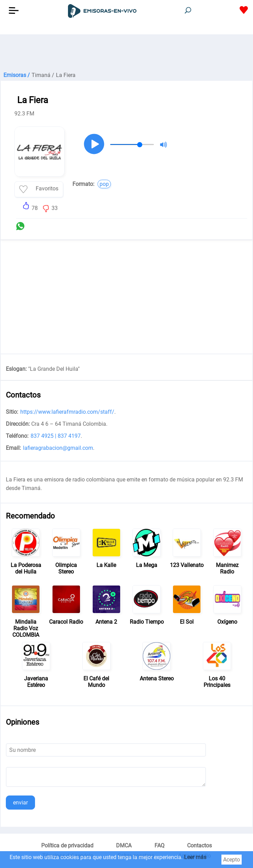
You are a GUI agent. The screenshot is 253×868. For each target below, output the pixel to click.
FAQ (159, 845)
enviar (20, 803)
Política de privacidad (67, 845)
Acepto (232, 860)
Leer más (195, 857)
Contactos (199, 845)
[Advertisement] (126, 52)
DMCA (124, 845)
